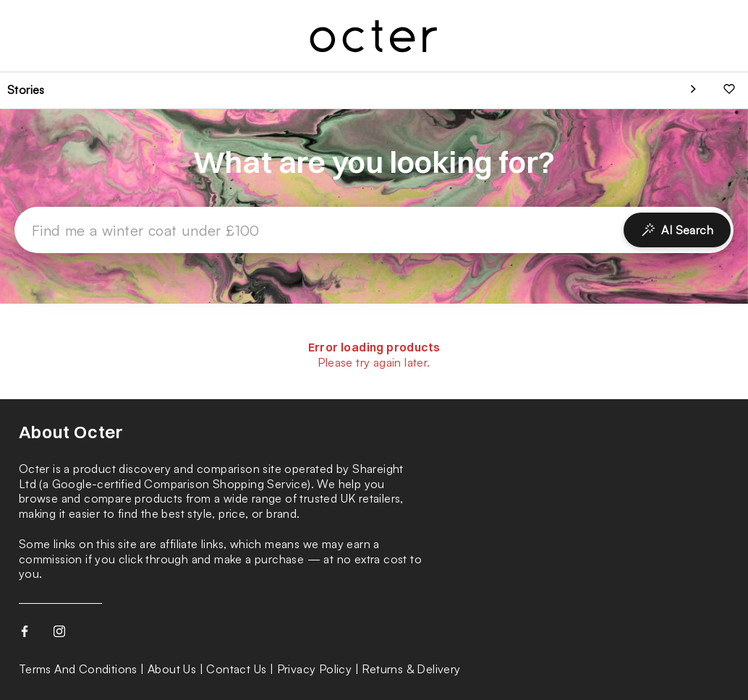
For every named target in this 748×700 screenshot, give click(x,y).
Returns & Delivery (411, 669)
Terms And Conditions (78, 669)
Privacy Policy (315, 669)
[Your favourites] (729, 90)
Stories (26, 90)
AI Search (677, 230)
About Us (172, 669)
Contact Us (236, 669)
